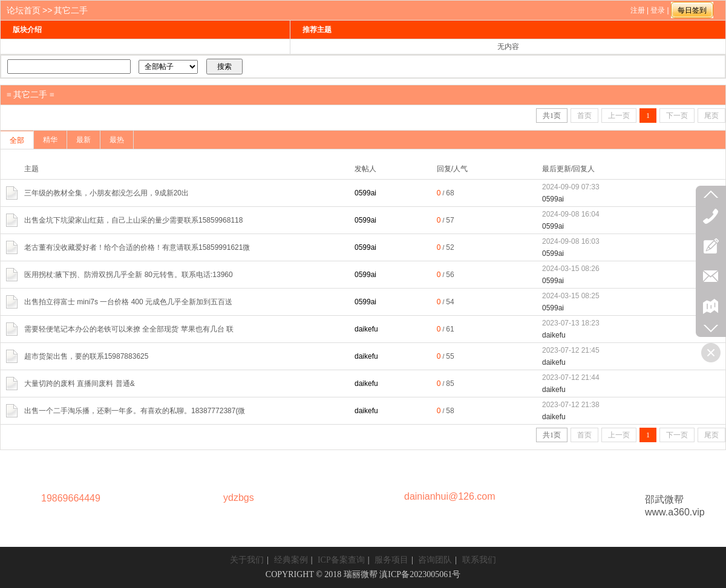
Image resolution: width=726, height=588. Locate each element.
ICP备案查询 (341, 560)
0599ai (365, 193)
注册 (638, 10)
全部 (17, 140)
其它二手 (71, 10)
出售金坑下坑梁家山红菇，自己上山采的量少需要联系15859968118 (133, 220)
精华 (50, 140)
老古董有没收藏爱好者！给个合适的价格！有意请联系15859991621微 (137, 247)
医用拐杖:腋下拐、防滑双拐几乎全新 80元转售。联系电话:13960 (129, 275)
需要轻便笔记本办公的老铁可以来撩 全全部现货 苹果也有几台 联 (129, 329)
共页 (552, 116)
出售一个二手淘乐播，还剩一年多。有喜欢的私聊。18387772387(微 (135, 411)
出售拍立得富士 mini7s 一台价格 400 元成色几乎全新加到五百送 (128, 302)
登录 (658, 10)
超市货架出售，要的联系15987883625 (86, 356)
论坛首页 (24, 10)
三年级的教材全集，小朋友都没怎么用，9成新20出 (106, 193)
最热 (117, 140)
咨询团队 (435, 560)
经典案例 (291, 560)
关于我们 (247, 560)
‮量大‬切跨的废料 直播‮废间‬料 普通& (80, 384)
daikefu (366, 329)
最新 (83, 140)
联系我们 (479, 560)
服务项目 (391, 560)
